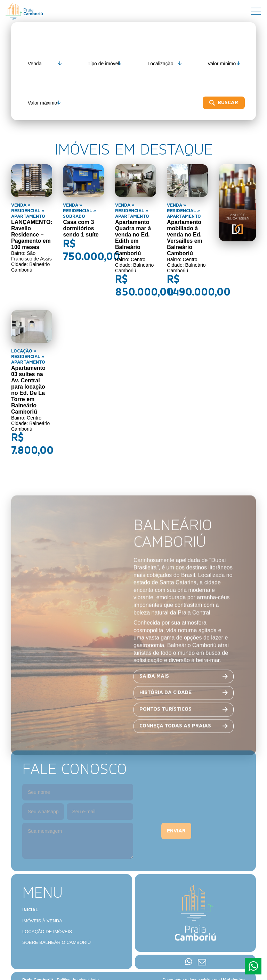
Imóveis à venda (42, 902)
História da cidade (165, 710)
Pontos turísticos (165, 726)
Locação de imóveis (47, 912)
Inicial (30, 891)
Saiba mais (154, 693)
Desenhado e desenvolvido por (204, 961)
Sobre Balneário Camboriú (56, 923)
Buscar (47, 103)
